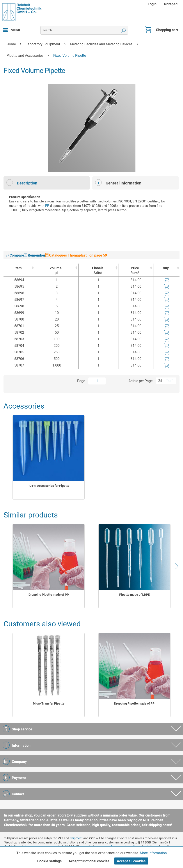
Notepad (171, 4)
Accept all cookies (131, 861)
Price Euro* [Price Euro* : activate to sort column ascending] (135, 270)
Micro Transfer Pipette (49, 703)
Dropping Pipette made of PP (49, 595)
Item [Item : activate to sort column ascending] (18, 268)
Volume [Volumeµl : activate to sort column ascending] (56, 271)
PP (47, 206)
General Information (118, 182)
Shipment (76, 838)
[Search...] (84, 30)
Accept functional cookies (89, 861)
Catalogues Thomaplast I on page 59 (76, 255)
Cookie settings (49, 861)
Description (22, 182)
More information (153, 853)
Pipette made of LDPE (134, 595)
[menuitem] (153, 4)
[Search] (124, 30)
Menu (11, 29)
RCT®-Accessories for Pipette (49, 486)
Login (152, 4)
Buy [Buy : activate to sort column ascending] (166, 268)
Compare (15, 255)
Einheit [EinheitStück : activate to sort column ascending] (98, 271)
